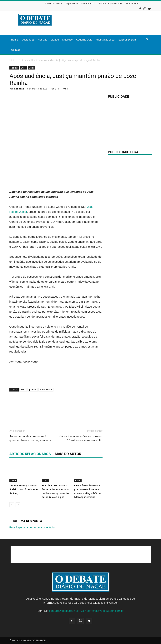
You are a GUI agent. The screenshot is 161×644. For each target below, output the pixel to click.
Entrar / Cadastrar (54, 3)
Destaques (28, 40)
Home (15, 40)
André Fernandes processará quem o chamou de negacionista (30, 438)
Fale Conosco (88, 3)
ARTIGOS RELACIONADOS (30, 454)
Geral (31, 68)
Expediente (72, 3)
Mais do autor (68, 454)
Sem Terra (46, 389)
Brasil (34, 60)
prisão (33, 389)
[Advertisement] (56, 180)
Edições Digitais (128, 40)
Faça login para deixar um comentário (32, 527)
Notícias (43, 40)
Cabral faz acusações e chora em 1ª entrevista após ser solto (81, 438)
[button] (147, 40)
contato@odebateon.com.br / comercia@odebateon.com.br (86, 611)
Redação (19, 89)
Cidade (55, 40)
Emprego (68, 40)
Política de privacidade (110, 3)
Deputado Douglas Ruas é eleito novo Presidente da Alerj (24, 489)
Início (12, 60)
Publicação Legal (105, 40)
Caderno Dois (84, 40)
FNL (23, 389)
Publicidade (132, 3)
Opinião (16, 50)
